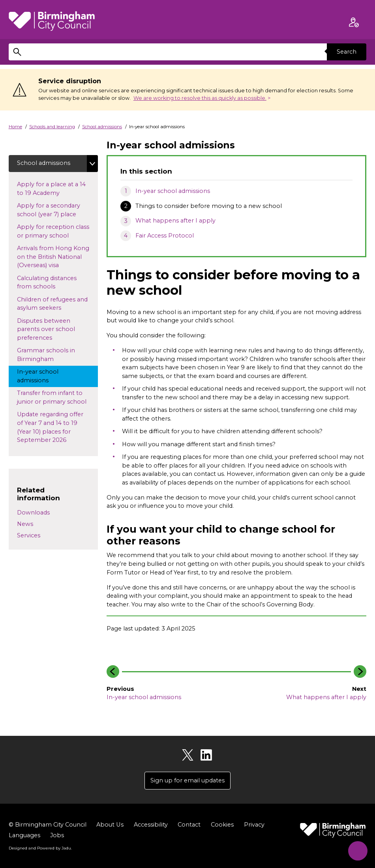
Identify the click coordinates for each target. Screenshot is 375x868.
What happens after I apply (175, 221)
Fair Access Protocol (165, 236)
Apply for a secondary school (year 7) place (54, 210)
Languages (24, 836)
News (25, 524)
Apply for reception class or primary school (53, 231)
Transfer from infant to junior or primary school (57, 398)
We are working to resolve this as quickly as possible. (200, 98)
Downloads (33, 513)
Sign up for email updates (187, 780)
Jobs (57, 836)
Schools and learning (52, 127)
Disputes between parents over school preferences (46, 329)
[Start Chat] (357, 850)
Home (15, 127)
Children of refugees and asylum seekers (52, 304)
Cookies (222, 825)
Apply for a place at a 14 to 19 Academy (51, 189)
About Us (110, 825)
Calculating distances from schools (47, 282)
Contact (189, 825)
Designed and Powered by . (40, 848)
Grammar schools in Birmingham (46, 355)
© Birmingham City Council (48, 825)
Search (347, 52)
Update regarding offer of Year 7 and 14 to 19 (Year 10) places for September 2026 (50, 427)
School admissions (102, 127)
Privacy (254, 825)
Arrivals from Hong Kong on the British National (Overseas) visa (53, 257)
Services (29, 535)
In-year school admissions (173, 191)
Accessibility (150, 825)
